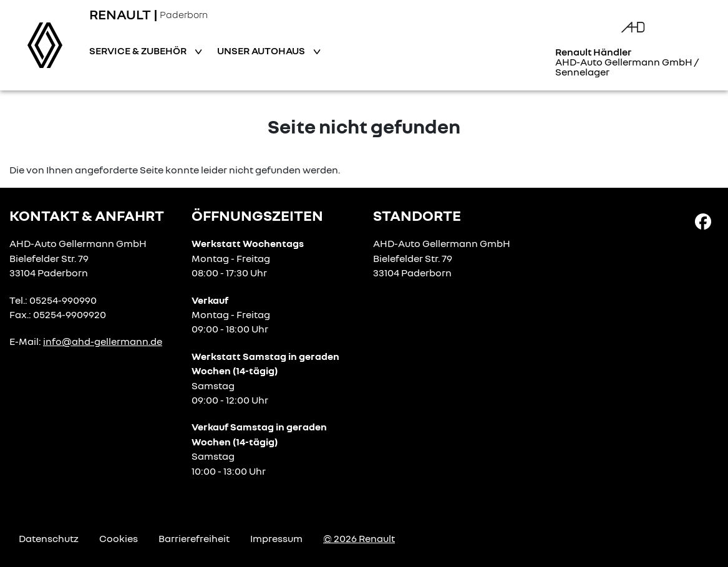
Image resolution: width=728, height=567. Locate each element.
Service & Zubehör (139, 51)
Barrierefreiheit (194, 538)
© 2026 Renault (359, 538)
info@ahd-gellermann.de (103, 341)
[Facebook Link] (703, 221)
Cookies (119, 538)
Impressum (276, 538)
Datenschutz (49, 538)
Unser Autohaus (262, 51)
